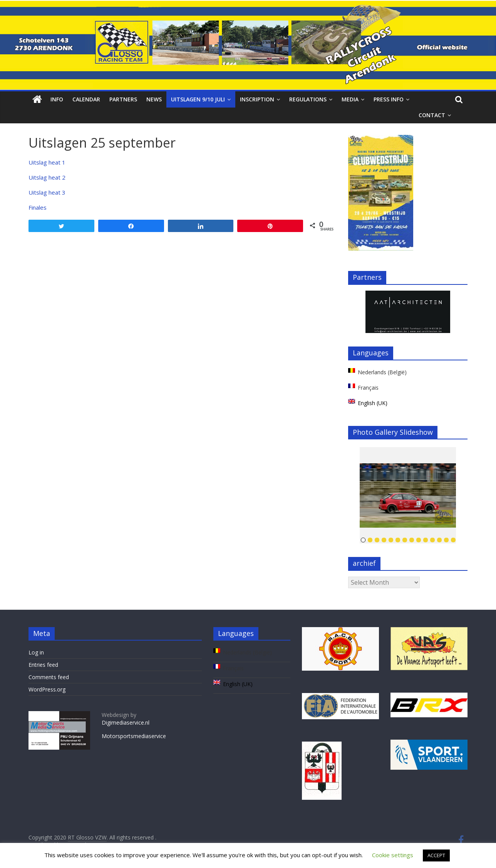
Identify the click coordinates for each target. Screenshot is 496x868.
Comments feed (49, 677)
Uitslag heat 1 (47, 162)
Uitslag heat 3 (47, 192)
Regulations (308, 99)
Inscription (257, 99)
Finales (38, 207)
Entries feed (43, 665)
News (154, 99)
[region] (408, 312)
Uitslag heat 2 (47, 177)
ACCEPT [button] (436, 855)
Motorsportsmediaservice (134, 736)
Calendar (86, 99)
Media (350, 99)
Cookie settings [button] (393, 855)
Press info (389, 99)
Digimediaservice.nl (126, 722)
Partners (123, 99)
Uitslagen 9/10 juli (198, 99)
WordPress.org (47, 689)
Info (57, 99)
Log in (36, 652)
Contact (432, 115)
